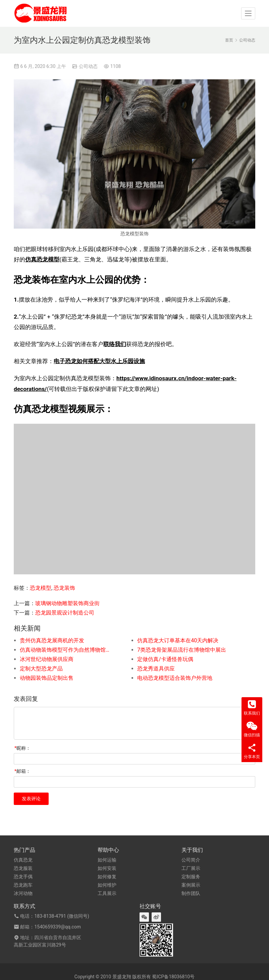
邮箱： (22, 771)
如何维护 (107, 885)
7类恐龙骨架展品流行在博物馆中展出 (182, 650)
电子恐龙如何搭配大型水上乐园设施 (99, 361)
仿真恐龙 (23, 860)
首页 (229, 40)
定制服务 (191, 877)
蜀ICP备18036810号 (173, 977)
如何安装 (107, 868)
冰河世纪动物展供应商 (47, 659)
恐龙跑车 (23, 885)
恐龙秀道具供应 (156, 669)
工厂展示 (191, 868)
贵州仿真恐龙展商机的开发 (52, 640)
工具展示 (107, 893)
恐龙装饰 (64, 588)
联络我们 (115, 344)
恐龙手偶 (23, 877)
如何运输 (107, 860)
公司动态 (88, 66)
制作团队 (191, 893)
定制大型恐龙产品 (41, 669)
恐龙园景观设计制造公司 (65, 613)
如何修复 (107, 877)
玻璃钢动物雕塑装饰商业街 (67, 603)
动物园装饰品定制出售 (47, 678)
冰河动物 (23, 893)
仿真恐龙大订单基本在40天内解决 (178, 640)
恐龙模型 (41, 588)
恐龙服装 (23, 868)
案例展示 (191, 885)
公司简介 (191, 860)
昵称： (22, 748)
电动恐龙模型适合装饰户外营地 (175, 678)
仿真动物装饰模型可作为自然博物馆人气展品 (67, 650)
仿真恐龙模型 (42, 259)
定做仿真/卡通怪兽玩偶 (165, 659)
